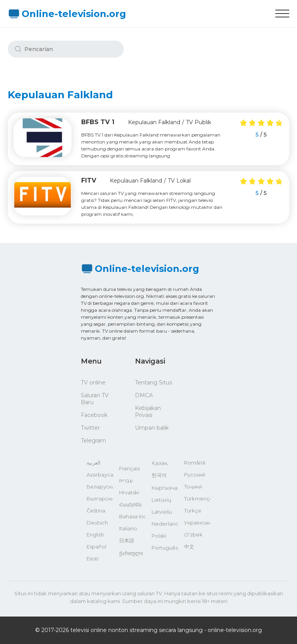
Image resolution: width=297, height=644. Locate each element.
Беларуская (100, 487)
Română (195, 463)
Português (165, 548)
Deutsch (97, 523)
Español (96, 547)
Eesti (93, 559)
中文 (189, 547)
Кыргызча (165, 488)
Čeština (96, 511)
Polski (159, 536)
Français (129, 468)
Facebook (94, 415)
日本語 (127, 540)
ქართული (131, 553)
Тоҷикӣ (193, 487)
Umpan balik (152, 428)
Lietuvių (161, 500)
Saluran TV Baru (95, 399)
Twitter (90, 428)
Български (100, 499)
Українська (197, 523)
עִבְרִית (126, 480)
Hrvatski (129, 492)
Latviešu (162, 512)
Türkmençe (197, 499)
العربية (94, 463)
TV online (93, 383)
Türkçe (193, 511)
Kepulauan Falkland (154, 122)
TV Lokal (179, 181)
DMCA (144, 395)
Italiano (128, 528)
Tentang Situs (154, 383)
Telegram (93, 441)
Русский (195, 475)
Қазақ (160, 463)
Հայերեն (130, 504)
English (95, 535)
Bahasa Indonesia (132, 516)
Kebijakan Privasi (148, 412)
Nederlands (165, 524)
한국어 (159, 475)
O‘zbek (193, 535)
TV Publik (199, 122)
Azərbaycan (100, 475)
